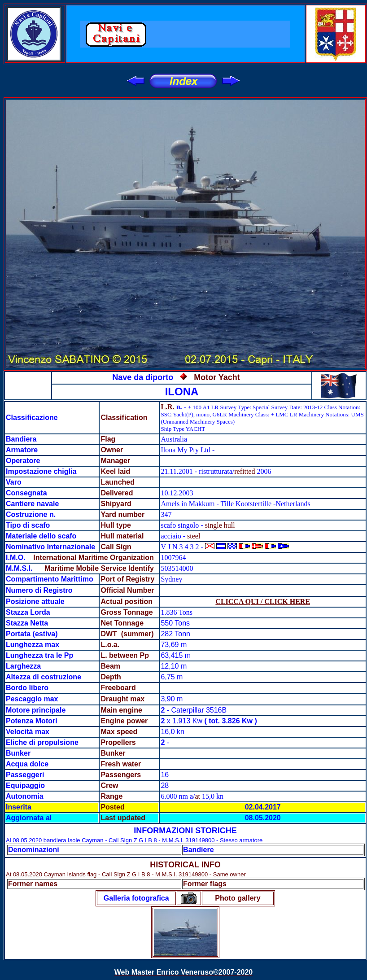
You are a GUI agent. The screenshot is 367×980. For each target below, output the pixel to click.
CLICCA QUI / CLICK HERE (263, 602)
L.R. (167, 407)
